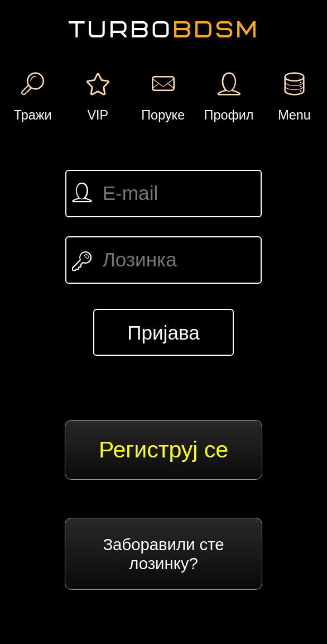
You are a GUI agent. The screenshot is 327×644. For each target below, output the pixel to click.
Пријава (163, 333)
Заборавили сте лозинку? (163, 554)
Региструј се (163, 450)
